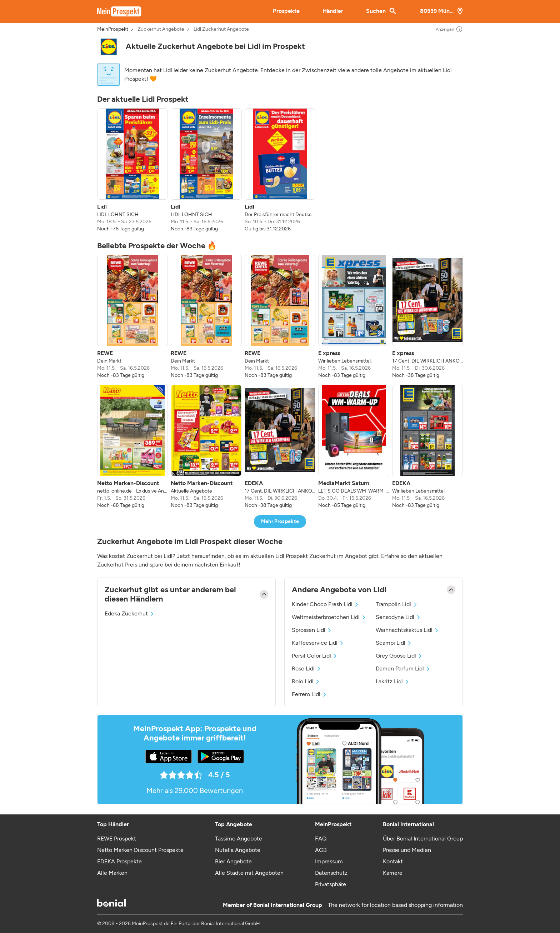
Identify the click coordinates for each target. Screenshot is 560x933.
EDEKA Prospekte (119, 861)
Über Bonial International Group (423, 839)
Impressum (329, 861)
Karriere (393, 873)
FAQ (321, 839)
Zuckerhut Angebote (161, 29)
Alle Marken (112, 873)
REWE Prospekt (117, 839)
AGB (321, 850)
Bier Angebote (233, 861)
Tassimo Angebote (239, 839)
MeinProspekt (113, 29)
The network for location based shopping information (395, 905)
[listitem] (132, 170)
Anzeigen (449, 29)
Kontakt (393, 861)
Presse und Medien (407, 850)
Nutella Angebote (238, 850)
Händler (333, 11)
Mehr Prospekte (280, 521)
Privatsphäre (331, 884)
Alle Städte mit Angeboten (249, 873)
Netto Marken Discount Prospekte (140, 850)
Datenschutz (331, 873)
